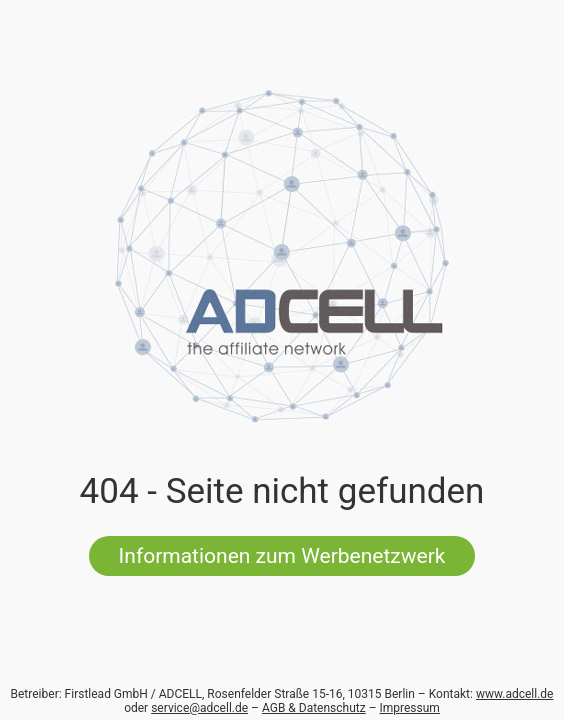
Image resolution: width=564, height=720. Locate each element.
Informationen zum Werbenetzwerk (282, 556)
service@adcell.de (199, 708)
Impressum (410, 708)
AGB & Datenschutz (314, 708)
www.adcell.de (515, 694)
